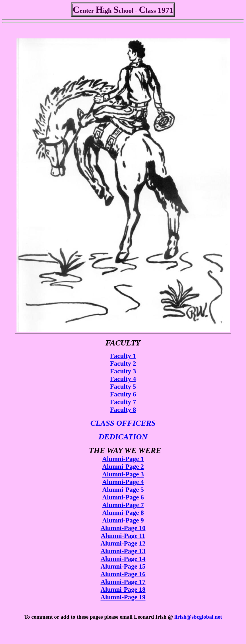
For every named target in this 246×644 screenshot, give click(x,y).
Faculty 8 (123, 410)
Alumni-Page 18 (123, 589)
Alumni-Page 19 (123, 597)
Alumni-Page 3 (123, 474)
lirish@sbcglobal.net (198, 617)
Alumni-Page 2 (123, 466)
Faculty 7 (123, 402)
